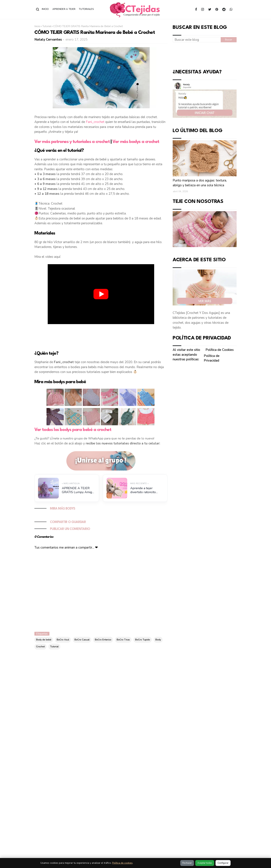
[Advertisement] (101, 337)
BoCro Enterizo (103, 640)
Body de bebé (44, 640)
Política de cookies (122, 863)
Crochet (40, 647)
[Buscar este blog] (197, 40)
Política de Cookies (220, 350)
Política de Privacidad (212, 358)
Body (158, 640)
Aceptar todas (205, 863)
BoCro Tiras (123, 640)
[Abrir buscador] (38, 9)
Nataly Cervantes (48, 40)
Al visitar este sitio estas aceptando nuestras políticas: (186, 355)
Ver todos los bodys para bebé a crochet (73, 430)
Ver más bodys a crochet (136, 142)
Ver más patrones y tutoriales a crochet (72, 142)
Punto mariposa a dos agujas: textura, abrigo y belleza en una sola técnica (200, 183)
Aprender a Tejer (64, 9)
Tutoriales (86, 9)
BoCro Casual (82, 640)
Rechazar (187, 863)
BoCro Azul (63, 640)
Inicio (45, 9)
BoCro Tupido (143, 640)
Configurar (223, 863)
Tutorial (47, 26)
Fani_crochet (95, 122)
